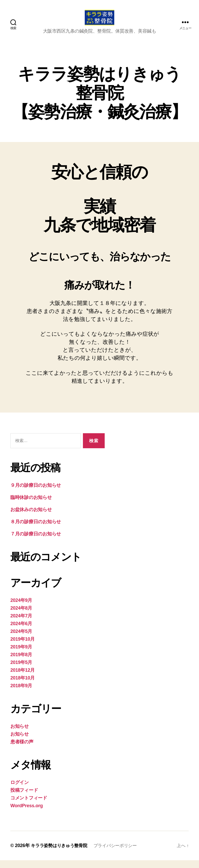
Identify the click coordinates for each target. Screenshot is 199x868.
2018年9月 (21, 693)
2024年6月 (21, 631)
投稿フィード (24, 798)
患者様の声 (22, 750)
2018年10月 (23, 686)
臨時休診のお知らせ (31, 505)
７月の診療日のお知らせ (36, 542)
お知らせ (20, 734)
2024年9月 (21, 608)
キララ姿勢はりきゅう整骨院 (61, 853)
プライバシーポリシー (120, 853)
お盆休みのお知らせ (31, 517)
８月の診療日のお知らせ (36, 529)
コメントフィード (29, 806)
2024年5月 (21, 639)
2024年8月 (21, 616)
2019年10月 (23, 647)
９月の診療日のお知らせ (36, 493)
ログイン (20, 790)
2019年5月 (21, 670)
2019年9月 (21, 655)
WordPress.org (27, 813)
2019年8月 (21, 662)
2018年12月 (23, 678)
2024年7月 (21, 624)
